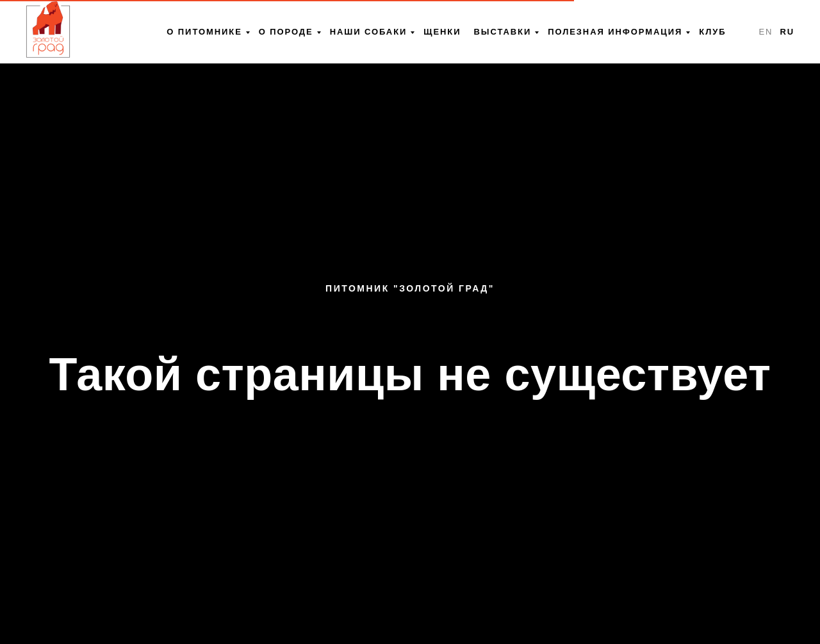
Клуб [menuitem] (712, 32)
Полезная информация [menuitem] (615, 32)
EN (766, 32)
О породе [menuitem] (286, 32)
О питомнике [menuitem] (204, 32)
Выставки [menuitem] (502, 32)
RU (787, 32)
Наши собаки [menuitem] (369, 32)
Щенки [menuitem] (442, 32)
